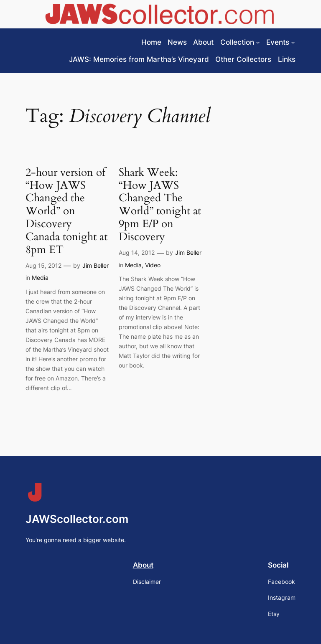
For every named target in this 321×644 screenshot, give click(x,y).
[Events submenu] (293, 42)
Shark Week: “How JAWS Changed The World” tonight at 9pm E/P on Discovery (160, 205)
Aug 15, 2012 (43, 265)
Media (40, 278)
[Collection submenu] (258, 42)
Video (153, 265)
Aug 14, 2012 (137, 252)
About (143, 565)
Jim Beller (96, 265)
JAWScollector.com (77, 519)
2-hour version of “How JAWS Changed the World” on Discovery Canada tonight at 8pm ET (66, 211)
